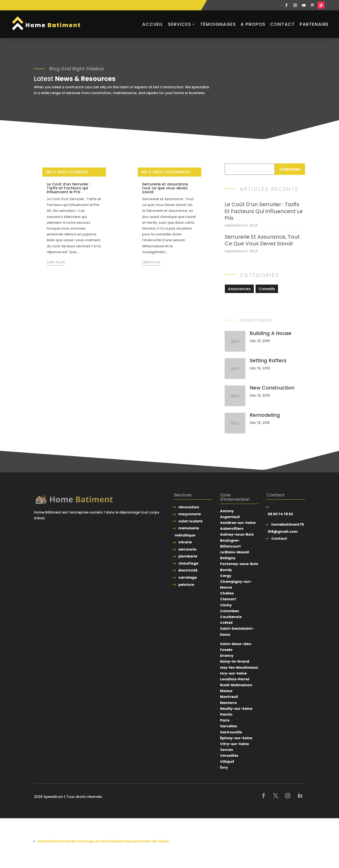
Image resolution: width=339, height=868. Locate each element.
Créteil (226, 623)
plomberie (188, 556)
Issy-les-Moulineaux (239, 668)
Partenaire (314, 24)
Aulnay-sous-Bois (237, 534)
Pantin (226, 714)
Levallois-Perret (235, 679)
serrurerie (187, 549)
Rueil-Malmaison (236, 685)
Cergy (226, 576)
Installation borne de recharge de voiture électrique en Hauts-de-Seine (103, 841)
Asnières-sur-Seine (238, 523)
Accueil (153, 24)
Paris (225, 720)
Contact (283, 24)
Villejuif (227, 762)
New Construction (272, 388)
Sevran (227, 750)
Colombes (229, 611)
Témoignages (218, 24)
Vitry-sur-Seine (234, 744)
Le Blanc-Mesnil (235, 552)
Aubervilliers (232, 529)
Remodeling (265, 415)
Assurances (178, 172)
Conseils (79, 172)
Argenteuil (230, 517)
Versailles (229, 756)
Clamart (228, 599)
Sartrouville (231, 732)
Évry (224, 767)
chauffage (188, 563)
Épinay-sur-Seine (236, 738)
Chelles (227, 593)
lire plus (56, 262)
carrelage (188, 577)
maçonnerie (190, 514)
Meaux (226, 691)
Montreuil (229, 697)
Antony (227, 511)
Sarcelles (229, 726)
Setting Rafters (268, 361)
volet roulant (190, 521)
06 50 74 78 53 (280, 514)
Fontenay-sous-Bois (239, 564)
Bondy (226, 570)
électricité (188, 570)
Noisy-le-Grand (235, 661)
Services (180, 24)
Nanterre (228, 703)
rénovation (189, 507)
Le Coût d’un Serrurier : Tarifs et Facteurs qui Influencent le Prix (69, 188)
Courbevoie (231, 617)
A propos (253, 24)
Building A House (271, 333)
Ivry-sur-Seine (233, 673)
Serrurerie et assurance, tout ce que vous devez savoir (165, 188)
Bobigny (228, 558)
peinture (186, 585)
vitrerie (185, 542)
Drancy (227, 656)
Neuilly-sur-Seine (236, 709)
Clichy (226, 605)
